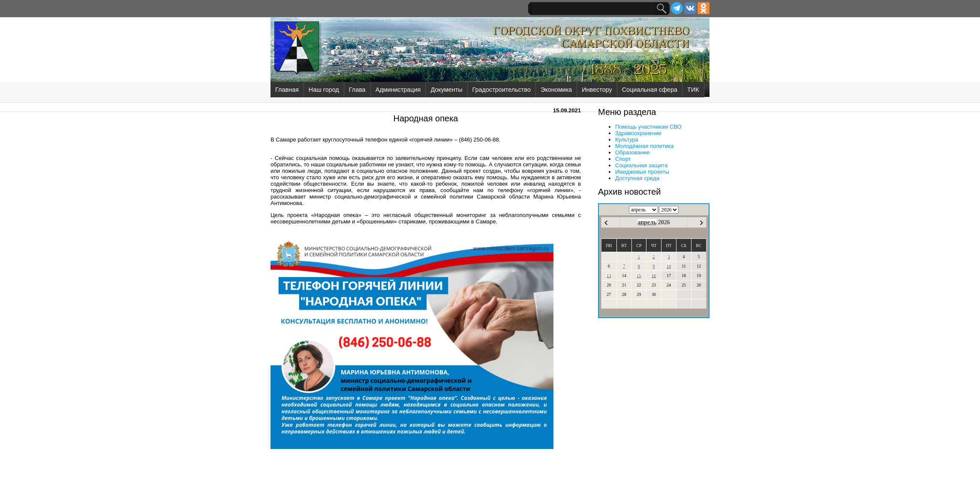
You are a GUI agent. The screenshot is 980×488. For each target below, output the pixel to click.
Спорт (623, 159)
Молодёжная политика (644, 146)
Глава (357, 90)
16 (654, 276)
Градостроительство (502, 90)
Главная (287, 90)
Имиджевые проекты (642, 172)
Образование (633, 152)
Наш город (324, 90)
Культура (627, 140)
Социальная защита (641, 165)
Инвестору (597, 90)
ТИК (693, 90)
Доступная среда (637, 178)
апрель (647, 222)
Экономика (556, 90)
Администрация (398, 90)
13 (609, 276)
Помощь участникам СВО (648, 127)
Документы (446, 90)
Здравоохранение (638, 133)
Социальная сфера (650, 90)
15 (639, 276)
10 (669, 266)
